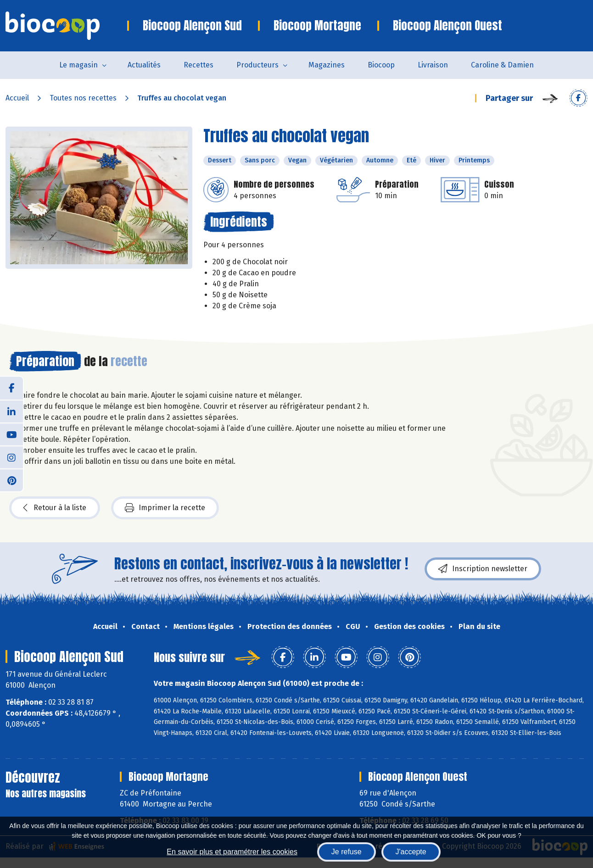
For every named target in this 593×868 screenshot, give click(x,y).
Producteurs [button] (257, 65)
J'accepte (411, 852)
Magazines (327, 65)
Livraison (433, 65)
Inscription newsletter (483, 569)
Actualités (144, 65)
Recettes (199, 65)
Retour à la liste (55, 508)
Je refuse (347, 852)
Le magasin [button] (78, 65)
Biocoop (381, 65)
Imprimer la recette (165, 508)
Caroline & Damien (502, 65)
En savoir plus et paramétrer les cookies (232, 852)
